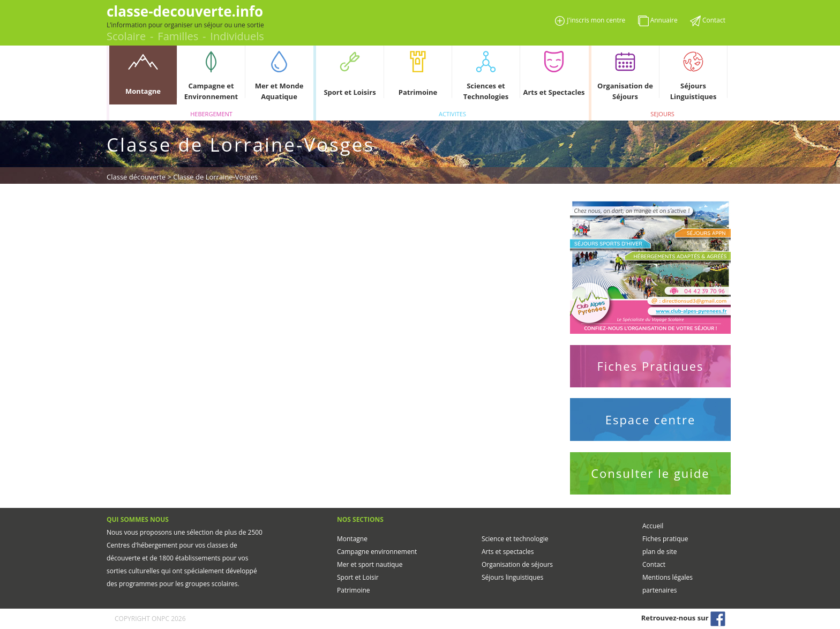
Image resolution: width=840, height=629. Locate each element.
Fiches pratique (665, 539)
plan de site (659, 552)
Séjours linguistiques (512, 577)
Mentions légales (667, 577)
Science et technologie (515, 539)
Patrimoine (354, 590)
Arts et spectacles (508, 552)
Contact (654, 564)
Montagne (352, 539)
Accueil (653, 526)
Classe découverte (136, 177)
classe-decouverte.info (185, 11)
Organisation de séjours (517, 564)
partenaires (659, 590)
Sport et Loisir (358, 577)
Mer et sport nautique (370, 564)
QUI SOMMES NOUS (138, 519)
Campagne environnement (377, 552)
